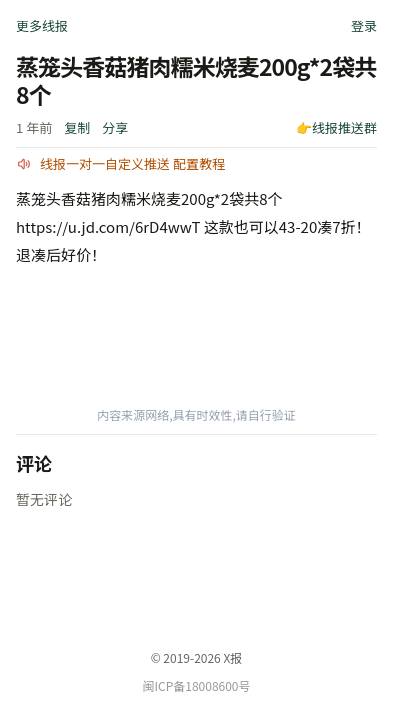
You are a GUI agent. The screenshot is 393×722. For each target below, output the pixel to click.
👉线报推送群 (336, 127)
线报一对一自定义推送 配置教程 (132, 163)
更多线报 (42, 25)
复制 (77, 127)
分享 (115, 127)
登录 (364, 25)
